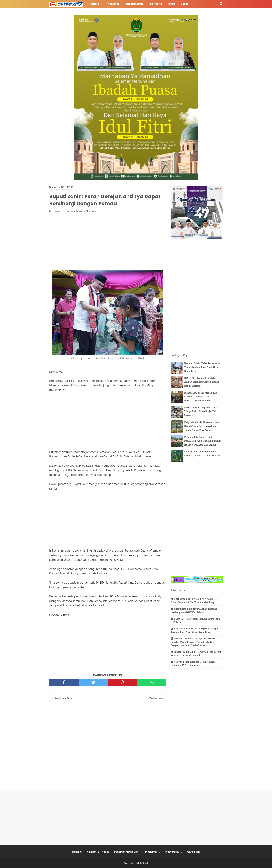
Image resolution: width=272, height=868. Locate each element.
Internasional (134, 4)
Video (184, 4)
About (104, 852)
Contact (90, 852)
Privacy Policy (173, 852)
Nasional (114, 4)
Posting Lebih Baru (62, 699)
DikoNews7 (143, 863)
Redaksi (74, 852)
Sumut (95, 4)
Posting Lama (156, 699)
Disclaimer (152, 852)
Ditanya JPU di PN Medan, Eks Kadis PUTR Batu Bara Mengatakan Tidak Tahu (201, 397)
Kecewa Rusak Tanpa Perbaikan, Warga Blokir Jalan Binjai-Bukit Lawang (201, 411)
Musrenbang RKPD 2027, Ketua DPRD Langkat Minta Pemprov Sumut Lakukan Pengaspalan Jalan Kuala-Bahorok (193, 642)
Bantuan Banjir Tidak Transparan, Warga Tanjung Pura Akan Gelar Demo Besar (202, 367)
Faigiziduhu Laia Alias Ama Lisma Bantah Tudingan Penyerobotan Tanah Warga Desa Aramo (202, 426)
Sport (171, 4)
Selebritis (156, 4)
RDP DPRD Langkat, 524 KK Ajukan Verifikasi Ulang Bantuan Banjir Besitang (202, 382)
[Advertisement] (108, 242)
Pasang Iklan (195, 852)
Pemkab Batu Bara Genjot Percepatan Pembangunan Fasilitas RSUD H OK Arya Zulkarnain (203, 441)
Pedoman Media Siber (127, 852)
